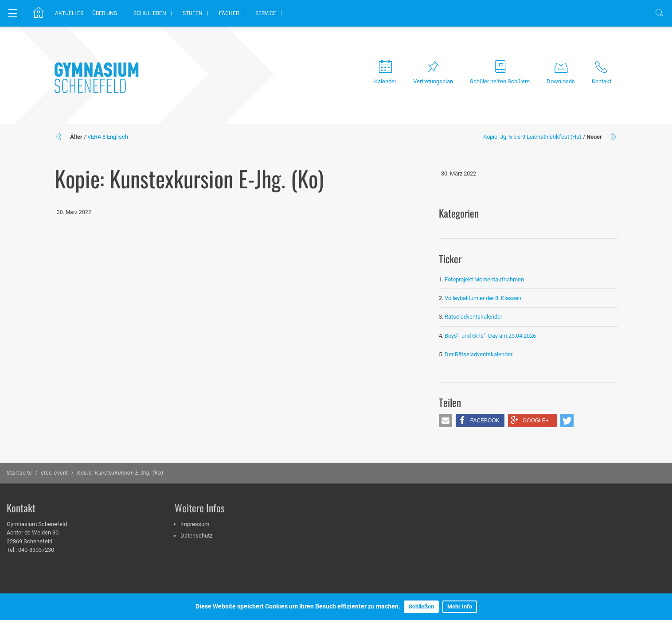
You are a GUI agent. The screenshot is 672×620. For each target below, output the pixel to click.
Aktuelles (69, 13)
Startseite (19, 473)
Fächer (229, 13)
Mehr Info (460, 606)
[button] (445, 421)
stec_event (55, 473)
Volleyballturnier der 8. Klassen (483, 298)
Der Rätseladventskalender (479, 354)
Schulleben (150, 13)
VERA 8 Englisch (108, 137)
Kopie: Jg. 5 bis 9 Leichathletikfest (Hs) (532, 137)
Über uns (105, 13)
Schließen (421, 606)
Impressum (195, 524)
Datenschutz (196, 536)
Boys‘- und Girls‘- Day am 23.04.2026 (490, 336)
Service (266, 13)
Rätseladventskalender (473, 317)
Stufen (193, 13)
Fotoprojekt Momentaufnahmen (484, 279)
